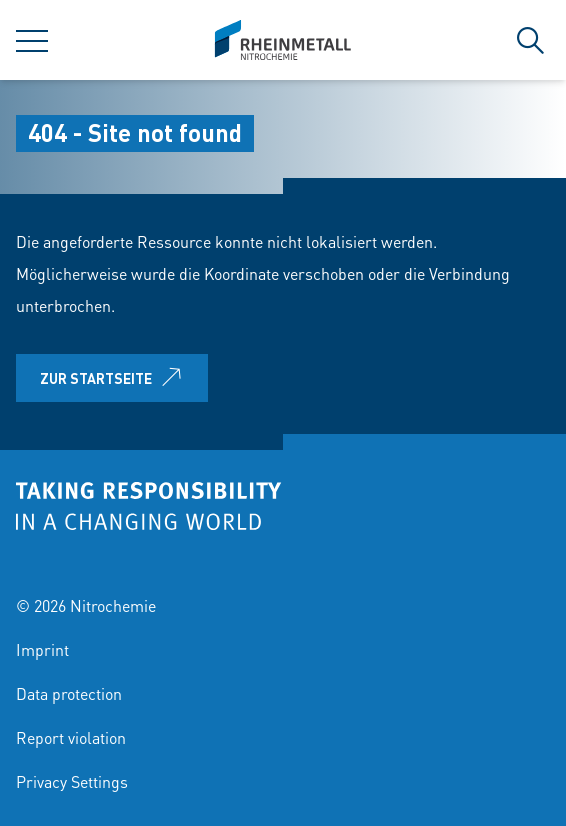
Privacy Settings (72, 781)
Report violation (71, 737)
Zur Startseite (114, 378)
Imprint (42, 649)
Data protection (69, 693)
